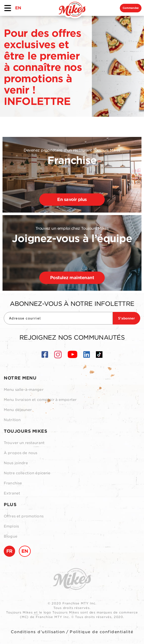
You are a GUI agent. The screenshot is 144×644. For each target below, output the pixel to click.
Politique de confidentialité (101, 632)
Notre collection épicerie (27, 473)
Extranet (12, 493)
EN (18, 8)
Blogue (11, 536)
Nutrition (12, 420)
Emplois (11, 526)
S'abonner (127, 318)
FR (9, 551)
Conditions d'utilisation (38, 632)
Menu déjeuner (18, 410)
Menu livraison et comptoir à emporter (40, 400)
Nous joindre (16, 463)
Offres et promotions (24, 516)
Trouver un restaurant (24, 443)
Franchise (13, 483)
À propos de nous (21, 453)
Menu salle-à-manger (24, 390)
